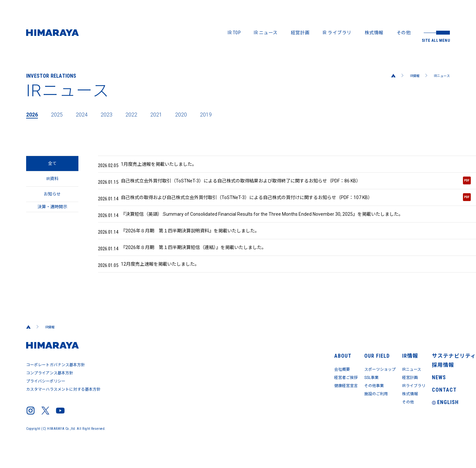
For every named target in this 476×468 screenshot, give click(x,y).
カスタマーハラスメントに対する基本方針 (65, 404)
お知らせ (52, 205)
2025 (61, 114)
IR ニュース (266, 33)
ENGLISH (424, 420)
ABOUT (247, 365)
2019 (225, 114)
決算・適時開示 (52, 224)
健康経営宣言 (254, 398)
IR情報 (410, 76)
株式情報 (374, 33)
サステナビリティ (431, 365)
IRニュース (440, 76)
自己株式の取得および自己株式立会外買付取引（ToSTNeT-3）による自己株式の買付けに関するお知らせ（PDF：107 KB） (284, 205)
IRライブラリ (372, 398)
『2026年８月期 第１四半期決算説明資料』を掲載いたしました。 (189, 244)
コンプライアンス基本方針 (51, 391)
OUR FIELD (305, 365)
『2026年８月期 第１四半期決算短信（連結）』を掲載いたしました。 (193, 263)
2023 (116, 114)
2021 (171, 114)
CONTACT (422, 406)
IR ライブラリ (337, 33)
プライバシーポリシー (47, 398)
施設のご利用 (309, 407)
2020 (198, 114)
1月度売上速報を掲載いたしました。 (155, 165)
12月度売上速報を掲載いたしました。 (156, 283)
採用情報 (422, 379)
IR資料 (52, 185)
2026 (33, 114)
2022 (143, 114)
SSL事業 (304, 389)
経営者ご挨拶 (254, 389)
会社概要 (249, 380)
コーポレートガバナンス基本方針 (57, 384)
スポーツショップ (313, 380)
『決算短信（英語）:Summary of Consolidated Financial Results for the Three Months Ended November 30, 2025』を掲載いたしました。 (270, 224)
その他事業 (306, 398)
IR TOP (234, 33)
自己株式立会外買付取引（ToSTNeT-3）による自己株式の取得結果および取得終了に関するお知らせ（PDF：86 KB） (284, 185)
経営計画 (300, 33)
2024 (88, 114)
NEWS (418, 393)
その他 (404, 33)
